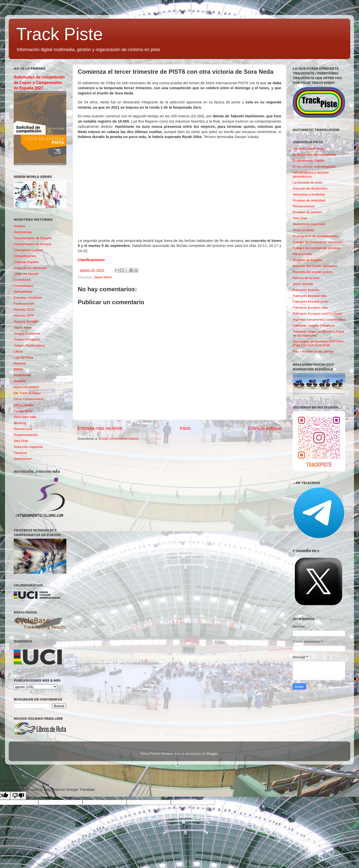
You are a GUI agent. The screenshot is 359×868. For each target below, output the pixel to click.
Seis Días (21, 441)
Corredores (22, 280)
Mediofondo (23, 375)
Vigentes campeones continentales (319, 320)
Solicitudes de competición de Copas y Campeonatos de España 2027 (39, 83)
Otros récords (303, 284)
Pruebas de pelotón (307, 212)
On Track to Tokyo (27, 393)
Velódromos (23, 459)
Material (20, 363)
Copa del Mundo (26, 274)
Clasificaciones (91, 260)
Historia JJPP (24, 316)
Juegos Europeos (27, 333)
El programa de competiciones (315, 236)
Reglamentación (26, 435)
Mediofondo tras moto (309, 224)
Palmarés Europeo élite (310, 308)
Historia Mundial (26, 322)
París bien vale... (26, 417)
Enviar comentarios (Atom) (119, 439)
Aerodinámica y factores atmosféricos (311, 175)
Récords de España (308, 260)
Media (18, 369)
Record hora (23, 429)
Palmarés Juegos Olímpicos (314, 325)
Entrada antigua (265, 428)
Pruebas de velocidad (309, 200)
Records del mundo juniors (313, 272)
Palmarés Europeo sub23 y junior (318, 314)
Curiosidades (24, 286)
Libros (18, 351)
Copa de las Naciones (30, 268)
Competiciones (25, 256)
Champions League (28, 250)
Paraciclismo (23, 411)
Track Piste (59, 34)
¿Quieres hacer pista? (309, 149)
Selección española (28, 447)
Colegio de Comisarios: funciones (318, 242)
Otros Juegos (24, 405)
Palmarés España (306, 290)
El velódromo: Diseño (309, 161)
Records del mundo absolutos (315, 266)
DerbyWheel (23, 292)
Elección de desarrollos (310, 188)
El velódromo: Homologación (314, 167)
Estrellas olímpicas (28, 298)
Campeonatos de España (33, 238)
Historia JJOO (24, 310)
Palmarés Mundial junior (311, 302)
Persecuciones (304, 206)
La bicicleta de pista (308, 182)
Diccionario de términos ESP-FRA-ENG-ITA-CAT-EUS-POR (319, 343)
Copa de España (26, 262)
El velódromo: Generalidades (314, 155)
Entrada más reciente (100, 428)
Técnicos (20, 453)
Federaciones (24, 304)
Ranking (20, 423)
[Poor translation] (18, 796)
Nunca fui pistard (26, 387)
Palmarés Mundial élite (310, 296)
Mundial (20, 381)
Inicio (185, 428)
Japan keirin (103, 277)
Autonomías (23, 232)
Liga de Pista (23, 357)
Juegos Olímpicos (27, 339)
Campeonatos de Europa (32, 244)
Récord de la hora (306, 278)
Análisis (20, 226)
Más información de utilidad (313, 351)
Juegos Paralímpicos (29, 345)
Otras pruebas (303, 230)
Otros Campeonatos (29, 399)
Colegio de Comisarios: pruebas (317, 248)
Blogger (212, 754)
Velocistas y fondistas (309, 194)
